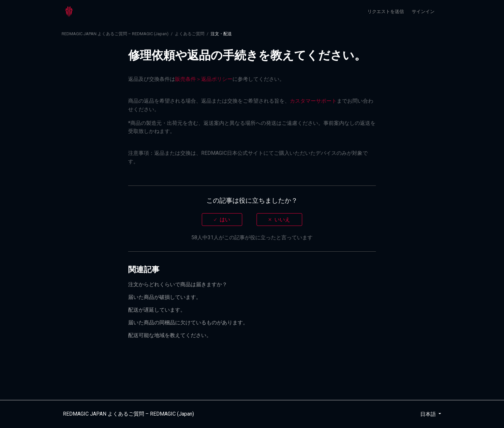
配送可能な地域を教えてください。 (170, 335)
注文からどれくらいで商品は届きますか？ (178, 284)
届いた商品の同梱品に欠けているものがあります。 (188, 323)
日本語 (429, 414)
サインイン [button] (423, 11)
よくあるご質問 (190, 34)
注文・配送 (221, 34)
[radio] (222, 220)
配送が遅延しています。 (157, 310)
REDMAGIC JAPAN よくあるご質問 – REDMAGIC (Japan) (115, 34)
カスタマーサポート (313, 101)
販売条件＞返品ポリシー (204, 79)
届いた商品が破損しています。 (165, 297)
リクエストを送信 (386, 11)
